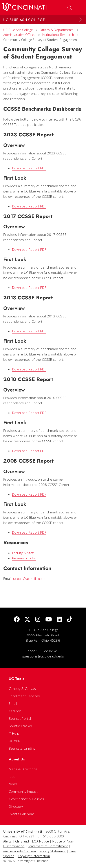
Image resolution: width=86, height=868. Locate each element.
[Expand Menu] (81, 20)
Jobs (12, 776)
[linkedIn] (59, 620)
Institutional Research (58, 35)
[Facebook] (17, 620)
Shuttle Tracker (21, 726)
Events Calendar (22, 814)
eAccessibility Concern (20, 851)
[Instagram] (38, 620)
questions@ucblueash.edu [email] (43, 656)
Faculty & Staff (23, 553)
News (13, 784)
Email (13, 703)
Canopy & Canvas (22, 689)
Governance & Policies (26, 799)
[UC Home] (24, 8)
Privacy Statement (53, 851)
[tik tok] (70, 620)
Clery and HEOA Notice (32, 841)
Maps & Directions (23, 769)
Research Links (24, 558)
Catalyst (15, 711)
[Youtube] (49, 620)
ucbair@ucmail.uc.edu (30, 579)
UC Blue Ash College (18, 30)
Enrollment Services (24, 696)
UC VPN (15, 741)
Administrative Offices (19, 35)
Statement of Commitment (48, 846)
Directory (16, 806)
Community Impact (23, 791)
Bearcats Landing (22, 748)
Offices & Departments (57, 30)
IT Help (14, 733)
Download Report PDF (29, 168)
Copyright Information (34, 856)
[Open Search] (70, 8)
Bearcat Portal (20, 718)
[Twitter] (27, 620)
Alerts (7, 841)
